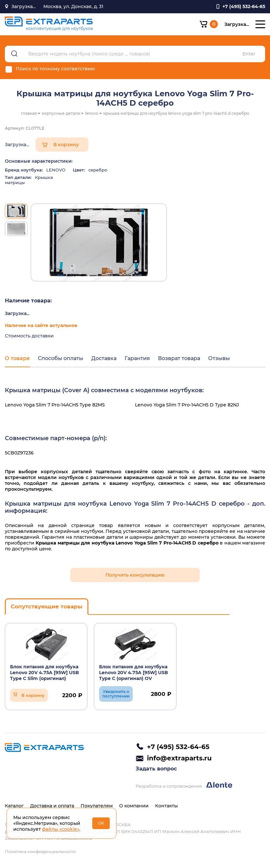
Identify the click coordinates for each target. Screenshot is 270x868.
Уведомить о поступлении (116, 694)
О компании (134, 806)
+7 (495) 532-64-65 (178, 747)
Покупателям (97, 806)
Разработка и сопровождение (184, 785)
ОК (101, 823)
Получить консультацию (135, 575)
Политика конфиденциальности (40, 851)
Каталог (14, 806)
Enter (249, 54)
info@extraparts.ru (179, 758)
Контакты (166, 806)
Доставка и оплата (52, 806)
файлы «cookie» (61, 829)
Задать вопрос (156, 769)
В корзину (66, 145)
